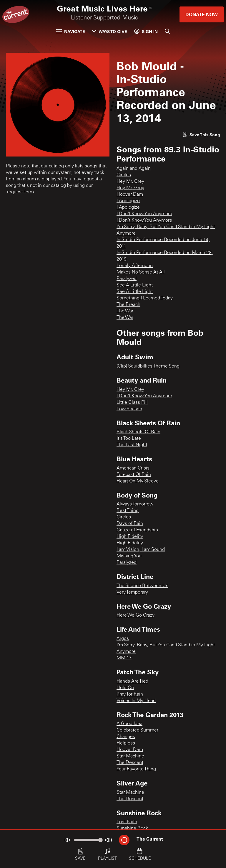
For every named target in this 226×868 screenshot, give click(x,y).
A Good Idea (129, 724)
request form (20, 192)
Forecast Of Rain (134, 475)
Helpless (126, 743)
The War (125, 311)
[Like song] (201, 135)
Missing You (129, 556)
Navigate (71, 31)
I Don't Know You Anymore (144, 214)
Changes (126, 737)
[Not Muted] (67, 840)
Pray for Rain (130, 694)
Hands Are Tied (132, 681)
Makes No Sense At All (141, 272)
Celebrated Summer (137, 730)
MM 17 (124, 658)
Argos (123, 639)
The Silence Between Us (142, 586)
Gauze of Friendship (137, 530)
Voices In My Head (136, 701)
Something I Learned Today (145, 298)
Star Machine (130, 756)
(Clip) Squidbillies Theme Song (148, 366)
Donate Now (202, 14)
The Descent (130, 763)
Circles (124, 175)
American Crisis (133, 468)
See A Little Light (135, 285)
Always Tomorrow (135, 504)
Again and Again (134, 169)
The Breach (128, 305)
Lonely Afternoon (135, 266)
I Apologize (128, 201)
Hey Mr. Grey (130, 182)
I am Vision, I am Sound (141, 550)
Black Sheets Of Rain (138, 432)
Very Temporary (132, 592)
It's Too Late (129, 439)
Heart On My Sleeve (138, 481)
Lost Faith (127, 822)
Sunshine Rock (132, 829)
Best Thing (128, 511)
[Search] (167, 31)
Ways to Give (110, 31)
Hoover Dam (130, 195)
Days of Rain (130, 524)
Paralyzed (127, 279)
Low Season (129, 409)
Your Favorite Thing (136, 769)
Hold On (125, 688)
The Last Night (132, 445)
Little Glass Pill (132, 403)
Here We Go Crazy (136, 615)
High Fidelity (130, 537)
